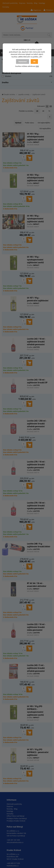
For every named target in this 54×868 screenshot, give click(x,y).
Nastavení (23, 62)
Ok (34, 62)
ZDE (37, 66)
